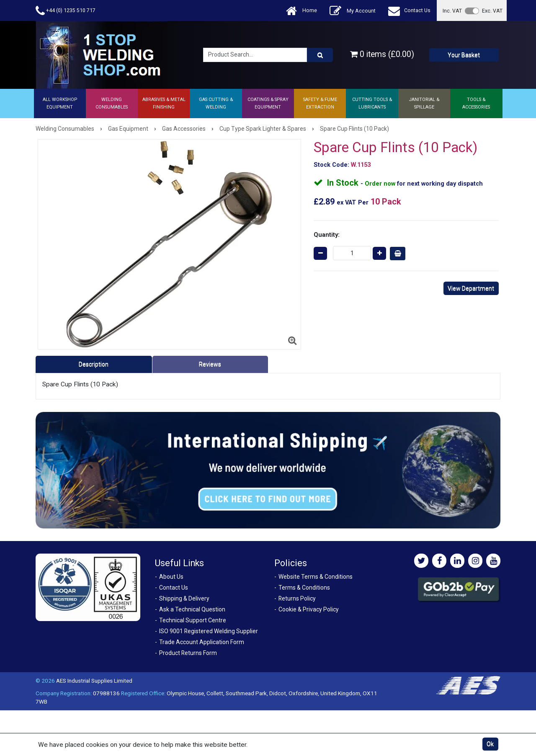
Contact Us (409, 11)
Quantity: (327, 235)
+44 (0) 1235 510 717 (66, 11)
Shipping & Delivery (184, 598)
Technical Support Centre (193, 620)
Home (301, 11)
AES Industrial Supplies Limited (94, 681)
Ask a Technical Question (192, 609)
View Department (471, 288)
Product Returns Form (188, 653)
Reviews (210, 364)
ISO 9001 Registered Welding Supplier (209, 631)
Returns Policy (297, 598)
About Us (171, 577)
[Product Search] (320, 55)
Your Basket (464, 55)
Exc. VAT (492, 11)
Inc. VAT (452, 11)
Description (94, 364)
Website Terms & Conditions (316, 577)
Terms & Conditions (304, 588)
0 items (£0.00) (382, 54)
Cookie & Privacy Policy (309, 609)
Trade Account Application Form (202, 642)
